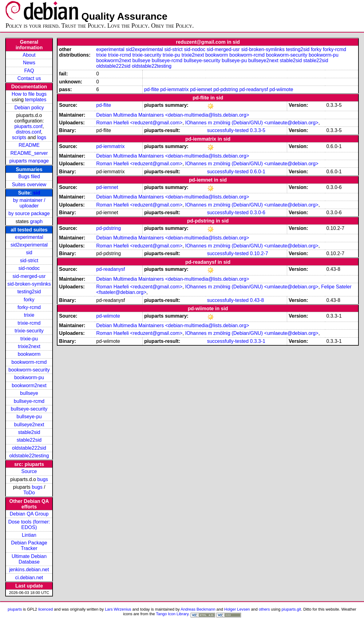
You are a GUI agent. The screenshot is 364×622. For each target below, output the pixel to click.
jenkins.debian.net (29, 570)
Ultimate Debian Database (29, 559)
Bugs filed (29, 177)
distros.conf (29, 132)
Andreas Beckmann (198, 609)
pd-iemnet (201, 89)
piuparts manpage (29, 161)
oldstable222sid (29, 448)
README (29, 145)
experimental (29, 237)
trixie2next (29, 346)
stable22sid (29, 440)
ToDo (29, 493)
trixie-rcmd (29, 323)
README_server (29, 153)
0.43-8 (257, 300)
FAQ (29, 71)
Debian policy (29, 108)
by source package (29, 213)
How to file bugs (29, 94)
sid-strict (29, 261)
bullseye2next (29, 425)
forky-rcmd (29, 307)
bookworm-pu (29, 377)
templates (36, 100)
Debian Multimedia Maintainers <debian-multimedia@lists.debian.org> (173, 115)
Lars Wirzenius (118, 609)
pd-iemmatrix (174, 89)
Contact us (29, 78)
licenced (45, 609)
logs (42, 137)
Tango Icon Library (172, 614)
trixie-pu (29, 339)
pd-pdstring (226, 89)
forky (29, 300)
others (264, 609)
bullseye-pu (29, 417)
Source (29, 471)
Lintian (29, 535)
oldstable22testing (29, 456)
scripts (19, 137)
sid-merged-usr (29, 276)
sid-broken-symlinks (29, 284)
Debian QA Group (29, 514)
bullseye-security (29, 409)
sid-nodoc (29, 268)
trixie (29, 315)
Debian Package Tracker (29, 546)
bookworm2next (29, 385)
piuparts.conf (29, 126)
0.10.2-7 (259, 253)
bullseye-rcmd (29, 401)
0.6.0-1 (258, 172)
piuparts (15, 609)
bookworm (29, 354)
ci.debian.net (29, 578)
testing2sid (29, 292)
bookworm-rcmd (29, 362)
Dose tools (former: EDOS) (29, 525)
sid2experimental (29, 245)
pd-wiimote (281, 89)
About (29, 55)
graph (36, 221)
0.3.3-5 (258, 130)
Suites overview (29, 185)
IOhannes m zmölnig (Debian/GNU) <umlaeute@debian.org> (252, 123)
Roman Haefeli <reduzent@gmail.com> (139, 123)
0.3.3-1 (258, 341)
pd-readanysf (253, 89)
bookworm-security (29, 370)
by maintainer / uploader (29, 203)
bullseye (29, 393)
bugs (43, 479)
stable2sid (29, 432)
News (29, 63)
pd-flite (152, 89)
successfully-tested (228, 130)
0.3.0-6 (258, 213)
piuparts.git (291, 609)
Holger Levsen (237, 609)
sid (37, 193)
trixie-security (29, 331)
